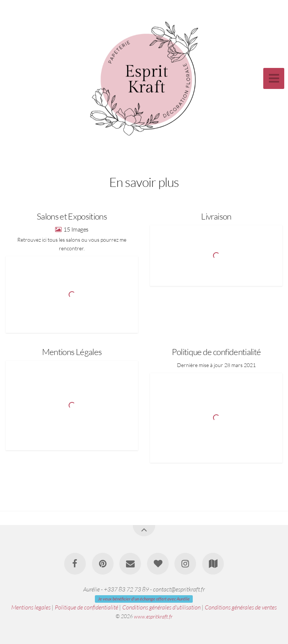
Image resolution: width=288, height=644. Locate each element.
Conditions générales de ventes (241, 607)
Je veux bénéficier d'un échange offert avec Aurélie (144, 599)
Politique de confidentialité (86, 607)
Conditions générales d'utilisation (161, 607)
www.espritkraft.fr (153, 616)
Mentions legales (31, 607)
